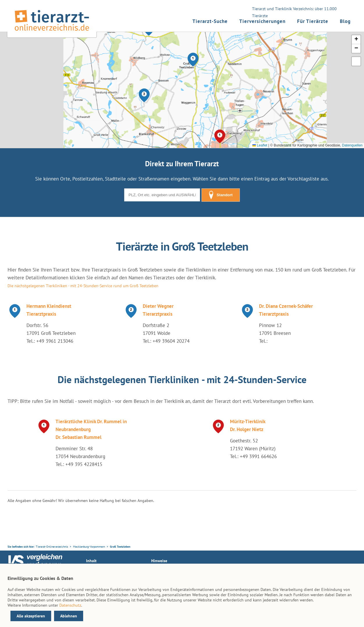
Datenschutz (70, 605)
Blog (345, 21)
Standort (221, 195)
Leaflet (260, 145)
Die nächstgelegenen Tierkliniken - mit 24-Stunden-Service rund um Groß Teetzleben (83, 286)
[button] (193, 60)
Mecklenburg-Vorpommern (89, 547)
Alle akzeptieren (31, 616)
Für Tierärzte (313, 21)
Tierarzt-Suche (210, 21)
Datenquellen (352, 145)
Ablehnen (69, 616)
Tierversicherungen (262, 21)
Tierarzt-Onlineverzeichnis (52, 547)
